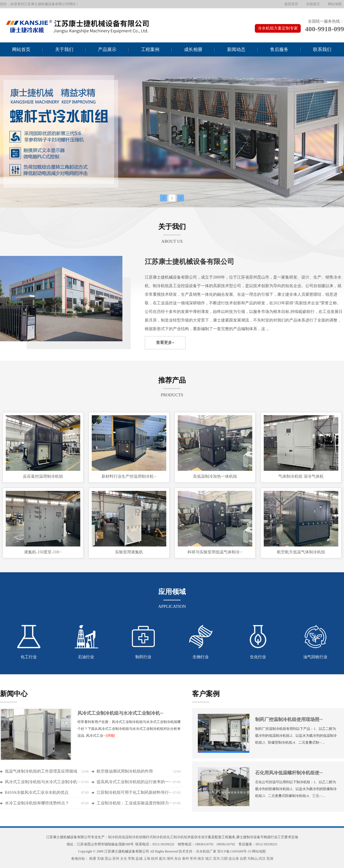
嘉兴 (162, 859)
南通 (93, 859)
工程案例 (150, 49)
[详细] (110, 736)
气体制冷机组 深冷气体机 (301, 476)
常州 (193, 859)
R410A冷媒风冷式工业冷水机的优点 (37, 792)
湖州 (170, 859)
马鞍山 (253, 859)
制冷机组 (115, 837)
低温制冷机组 (132, 837)
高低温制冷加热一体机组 (215, 476)
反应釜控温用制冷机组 (43, 476)
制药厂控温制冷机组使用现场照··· (289, 719)
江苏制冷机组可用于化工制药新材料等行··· (134, 792)
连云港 (234, 859)
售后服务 (279, 49)
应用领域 (172, 592)
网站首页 (21, 49)
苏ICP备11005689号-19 (234, 851)
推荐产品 (172, 380)
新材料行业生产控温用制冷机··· (129, 476)
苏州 (116, 859)
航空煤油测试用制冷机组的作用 (125, 771)
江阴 (224, 859)
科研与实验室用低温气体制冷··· (215, 552)
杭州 (155, 859)
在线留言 (313, 4)
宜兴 (216, 859)
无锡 (100, 859)
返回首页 (291, 4)
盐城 (139, 859)
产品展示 (107, 49)
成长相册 (193, 49)
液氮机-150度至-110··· (43, 552)
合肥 (243, 859)
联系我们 (322, 49)
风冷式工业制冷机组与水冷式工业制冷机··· (120, 713)
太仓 (124, 859)
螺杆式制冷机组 (155, 837)
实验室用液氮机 (129, 552)
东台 (178, 859)
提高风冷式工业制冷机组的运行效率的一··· (134, 782)
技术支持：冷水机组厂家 (198, 851)
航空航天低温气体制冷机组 (301, 552)
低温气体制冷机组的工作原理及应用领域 (41, 771)
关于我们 (64, 49)
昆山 (108, 859)
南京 (201, 859)
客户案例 (206, 694)
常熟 (131, 859)
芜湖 (270, 859)
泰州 (185, 859)
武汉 (262, 859)
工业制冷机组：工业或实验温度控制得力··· (134, 803)
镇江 (209, 859)
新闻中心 (14, 694)
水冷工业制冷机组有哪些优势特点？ (37, 803)
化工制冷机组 (177, 837)
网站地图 (335, 4)
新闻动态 (236, 49)
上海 (147, 859)
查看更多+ (165, 343)
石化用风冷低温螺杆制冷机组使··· (289, 773)
